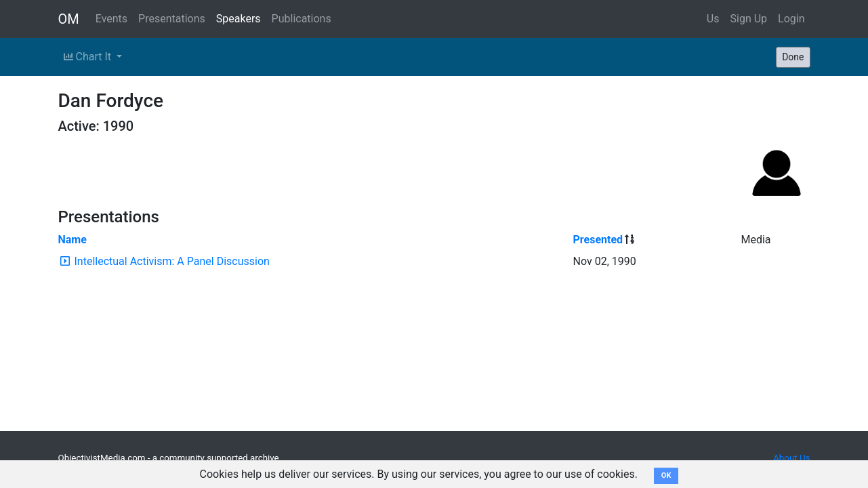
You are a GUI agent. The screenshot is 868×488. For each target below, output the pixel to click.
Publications (302, 19)
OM (69, 19)
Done (793, 57)
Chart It (89, 57)
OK (666, 475)
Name (73, 240)
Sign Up (749, 19)
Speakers (239, 19)
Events (111, 19)
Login (791, 19)
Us (713, 19)
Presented (598, 240)
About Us (791, 458)
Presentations (172, 19)
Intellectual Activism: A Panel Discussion (171, 261)
